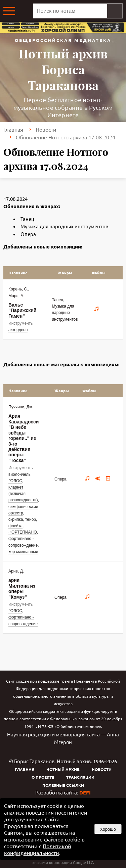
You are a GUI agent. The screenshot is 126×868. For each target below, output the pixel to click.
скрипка (16, 519)
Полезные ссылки (63, 785)
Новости (46, 129)
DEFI (85, 792)
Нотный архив (63, 769)
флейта (15, 526)
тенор (31, 519)
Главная (13, 129)
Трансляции (80, 777)
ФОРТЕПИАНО (23, 532)
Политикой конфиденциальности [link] (38, 849)
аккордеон (18, 330)
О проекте (43, 777)
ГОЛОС (15, 481)
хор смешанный (23, 552)
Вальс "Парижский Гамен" (22, 310)
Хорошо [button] (108, 829)
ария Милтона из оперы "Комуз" (22, 588)
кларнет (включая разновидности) (23, 494)
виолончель (19, 474)
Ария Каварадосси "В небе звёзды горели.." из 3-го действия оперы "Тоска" (24, 438)
